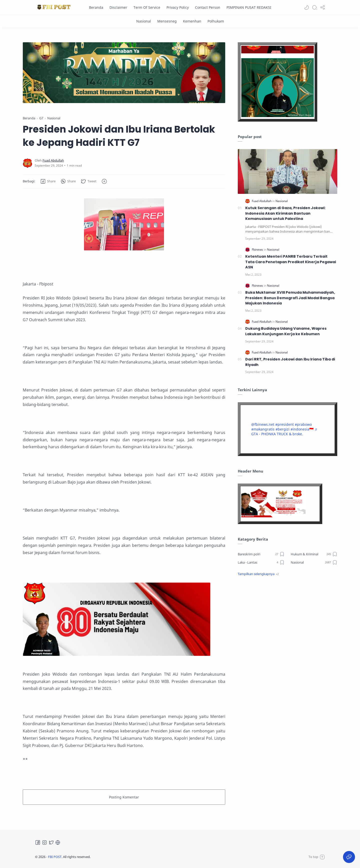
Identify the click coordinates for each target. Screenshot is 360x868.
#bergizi (282, 429)
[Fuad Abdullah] (53, 160)
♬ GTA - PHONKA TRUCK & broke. (284, 431)
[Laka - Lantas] (261, 562)
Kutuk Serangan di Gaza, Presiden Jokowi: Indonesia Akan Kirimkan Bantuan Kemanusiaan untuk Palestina (285, 213)
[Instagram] (44, 842)
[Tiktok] (58, 842)
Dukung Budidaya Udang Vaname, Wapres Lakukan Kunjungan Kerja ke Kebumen (286, 331)
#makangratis (263, 429)
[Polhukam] (216, 21)
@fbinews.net (263, 424)
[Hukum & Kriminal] (314, 554)
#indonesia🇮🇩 (302, 429)
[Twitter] (51, 842)
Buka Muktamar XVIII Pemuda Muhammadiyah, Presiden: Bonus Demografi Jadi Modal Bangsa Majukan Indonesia (290, 298)
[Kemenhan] (192, 21)
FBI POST (55, 857)
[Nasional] (144, 21)
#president (284, 424)
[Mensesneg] (167, 21)
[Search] (314, 8)
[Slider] (147, 73)
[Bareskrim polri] (261, 554)
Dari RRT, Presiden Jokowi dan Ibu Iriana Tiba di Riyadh (290, 362)
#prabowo (303, 424)
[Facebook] (38, 842)
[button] (306, 8)
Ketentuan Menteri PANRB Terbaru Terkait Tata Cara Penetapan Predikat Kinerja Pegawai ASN (291, 262)
